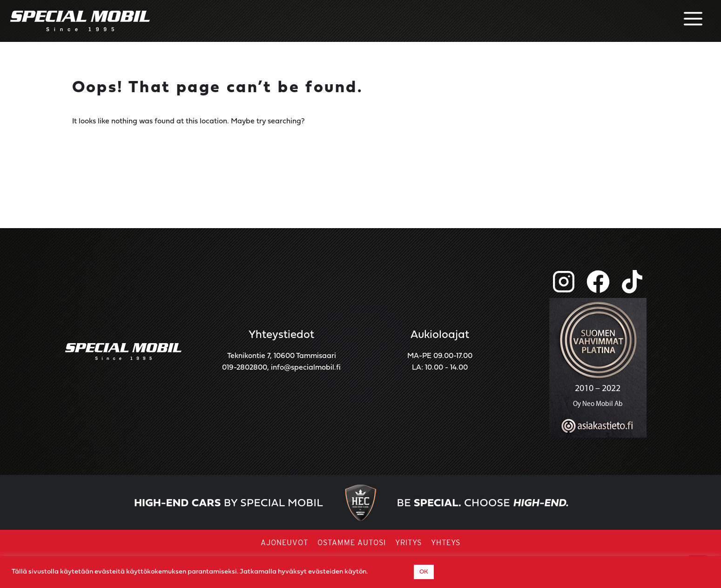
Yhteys (446, 543)
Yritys (408, 543)
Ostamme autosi (352, 543)
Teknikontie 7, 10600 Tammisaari (282, 356)
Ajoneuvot (284, 543)
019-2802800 (245, 368)
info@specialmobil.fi (306, 368)
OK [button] (424, 572)
